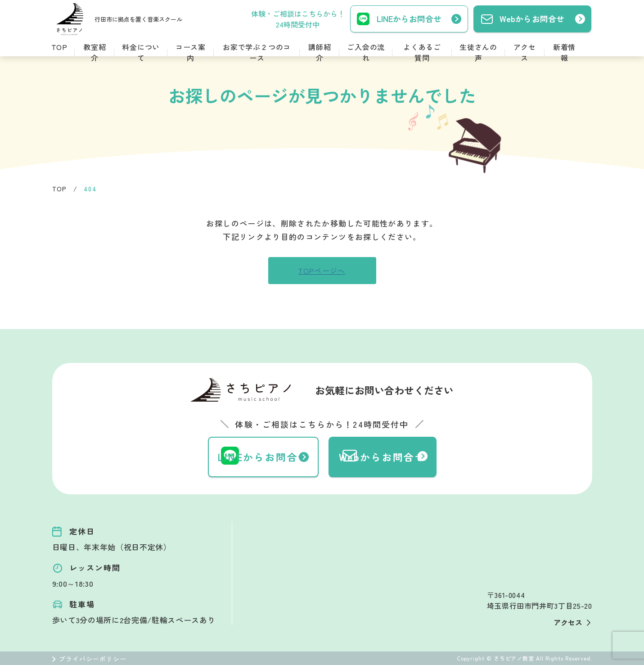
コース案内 (191, 52)
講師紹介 (320, 52)
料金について (141, 52)
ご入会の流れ (366, 52)
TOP (59, 47)
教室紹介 (95, 52)
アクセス (525, 52)
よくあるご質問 (422, 52)
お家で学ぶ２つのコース (257, 52)
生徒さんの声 (478, 52)
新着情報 (564, 52)
